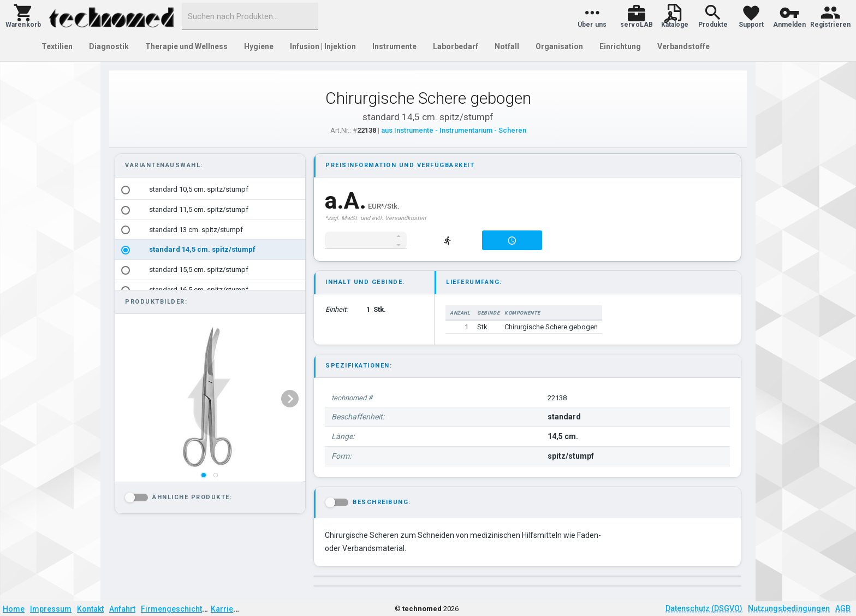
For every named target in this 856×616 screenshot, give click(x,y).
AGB (843, 608)
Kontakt (90, 609)
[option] (210, 190)
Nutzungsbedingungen (789, 608)
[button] (23, 16)
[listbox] (209, 399)
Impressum (51, 609)
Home (14, 609)
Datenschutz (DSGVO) (704, 608)
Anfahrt (122, 609)
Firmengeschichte (174, 609)
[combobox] (250, 16)
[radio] (126, 190)
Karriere (226, 609)
